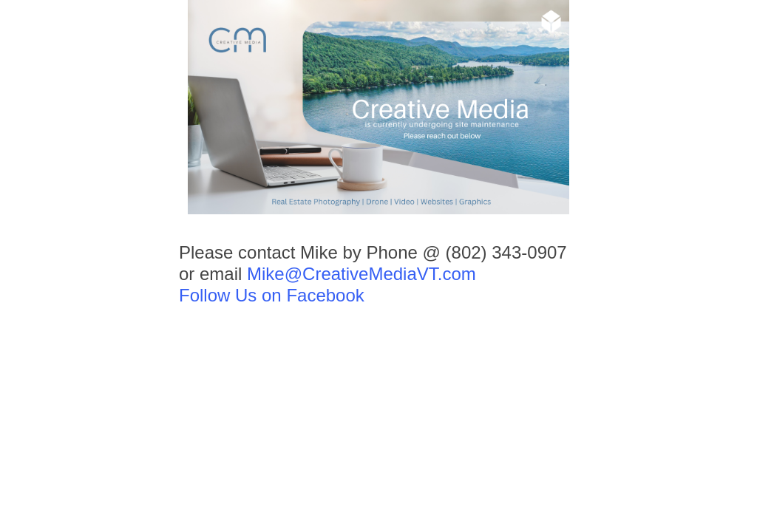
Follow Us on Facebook (272, 295)
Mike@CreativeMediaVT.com (361, 274)
